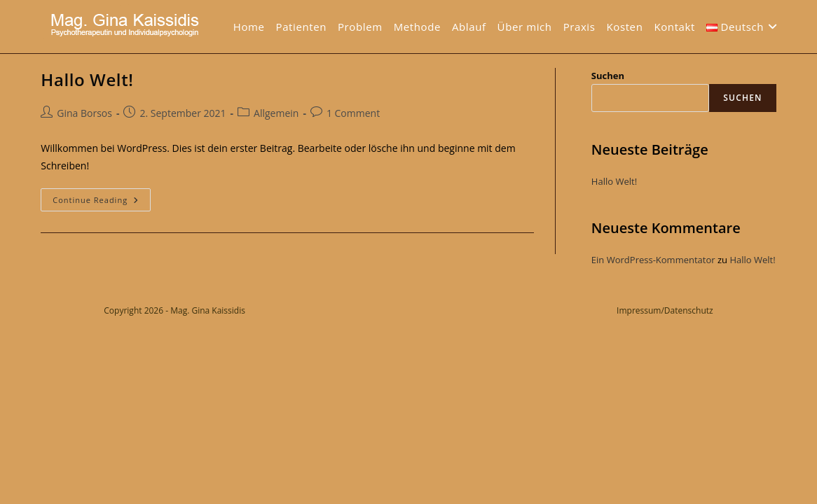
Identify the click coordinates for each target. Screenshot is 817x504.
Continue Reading (102, 202)
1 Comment (353, 113)
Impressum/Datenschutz (665, 310)
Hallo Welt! (87, 79)
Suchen (608, 76)
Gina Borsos (84, 113)
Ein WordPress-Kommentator (653, 260)
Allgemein (276, 113)
